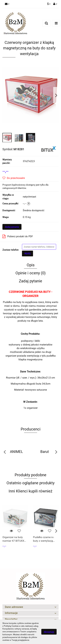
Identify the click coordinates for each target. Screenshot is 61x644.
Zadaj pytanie (12, 227)
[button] (30, 607)
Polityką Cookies (11, 626)
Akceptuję (49, 632)
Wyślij (27, 253)
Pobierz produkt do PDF (18, 236)
